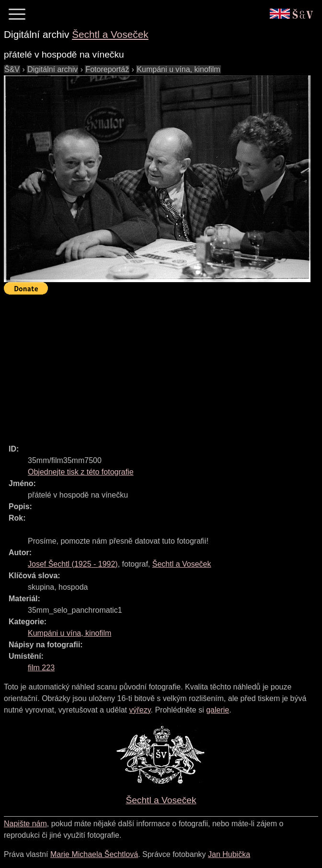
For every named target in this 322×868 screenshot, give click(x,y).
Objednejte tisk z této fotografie (81, 472)
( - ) (73, 564)
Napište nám (25, 824)
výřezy (140, 710)
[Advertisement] (163, 365)
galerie (218, 710)
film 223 (41, 668)
